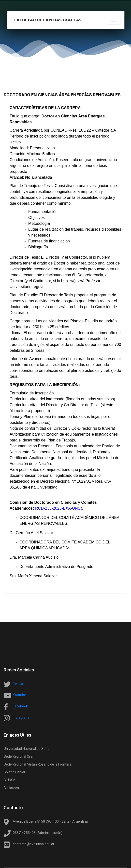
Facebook (20, 706)
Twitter (18, 684)
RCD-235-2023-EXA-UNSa (59, 508)
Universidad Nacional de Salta (27, 749)
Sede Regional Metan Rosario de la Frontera (38, 764)
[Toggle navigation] (114, 20)
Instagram (21, 717)
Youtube (19, 695)
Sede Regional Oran (19, 756)
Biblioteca (11, 788)
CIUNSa (9, 780)
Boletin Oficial (14, 772)
